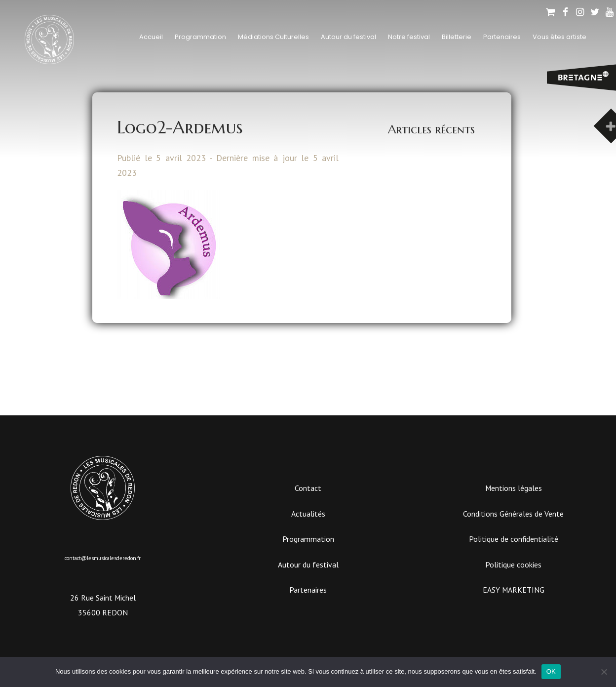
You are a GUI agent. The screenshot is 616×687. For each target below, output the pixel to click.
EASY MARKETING (514, 590)
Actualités (308, 514)
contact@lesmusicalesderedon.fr (103, 558)
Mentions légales (514, 488)
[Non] (604, 672)
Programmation (200, 37)
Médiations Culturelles (273, 37)
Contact (308, 488)
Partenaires (502, 37)
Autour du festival (348, 37)
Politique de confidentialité (514, 539)
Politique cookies (513, 565)
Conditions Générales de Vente (513, 514)
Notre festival (409, 37)
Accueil (151, 37)
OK (551, 671)
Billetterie (457, 37)
